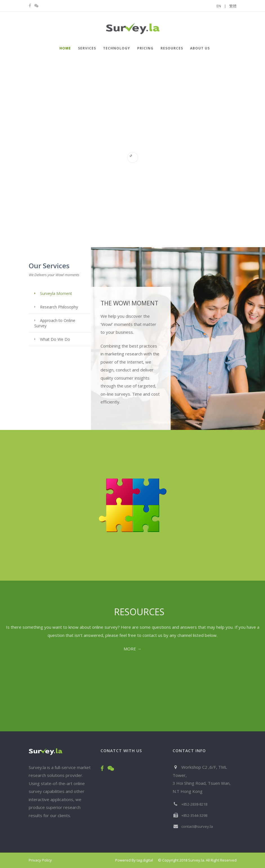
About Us (200, 48)
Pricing (145, 48)
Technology (117, 48)
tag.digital (145, 860)
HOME (65, 48)
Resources (172, 48)
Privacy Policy (40, 860)
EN (221, 6)
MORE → (132, 649)
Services (87, 48)
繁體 (233, 6)
